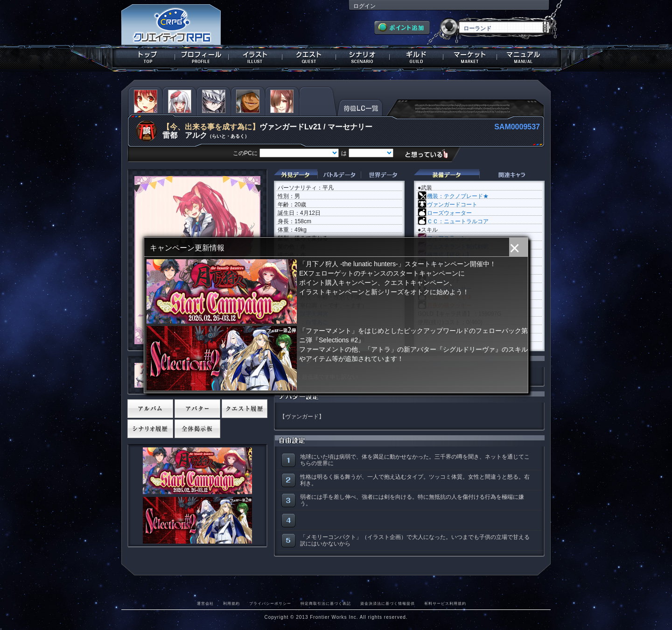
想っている (430, 154)
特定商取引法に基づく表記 (326, 603)
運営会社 (205, 603)
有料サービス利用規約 (445, 603)
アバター (197, 409)
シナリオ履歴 (150, 429)
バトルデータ (339, 175)
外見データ (296, 175)
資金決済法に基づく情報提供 (388, 603)
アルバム (150, 409)
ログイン (364, 6)
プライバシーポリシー (270, 603)
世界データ (383, 175)
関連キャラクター (512, 175)
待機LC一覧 (360, 107)
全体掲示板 (197, 429)
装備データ (447, 175)
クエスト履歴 (245, 409)
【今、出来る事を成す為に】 (211, 127)
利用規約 (231, 603)
